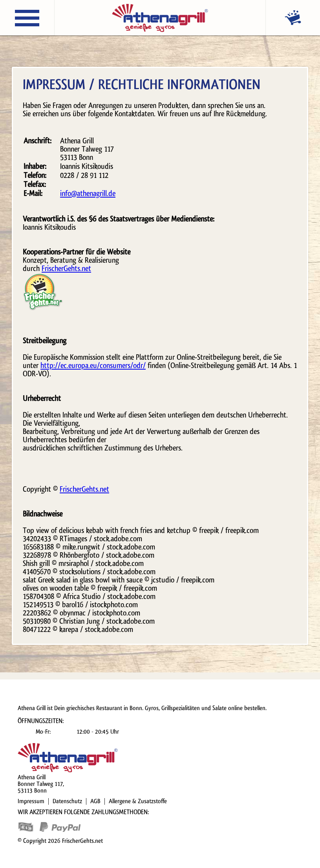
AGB (95, 801)
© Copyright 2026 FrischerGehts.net (60, 841)
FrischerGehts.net (66, 269)
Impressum (31, 801)
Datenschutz (67, 801)
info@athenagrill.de (88, 194)
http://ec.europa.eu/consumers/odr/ (93, 366)
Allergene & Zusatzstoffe (138, 801)
